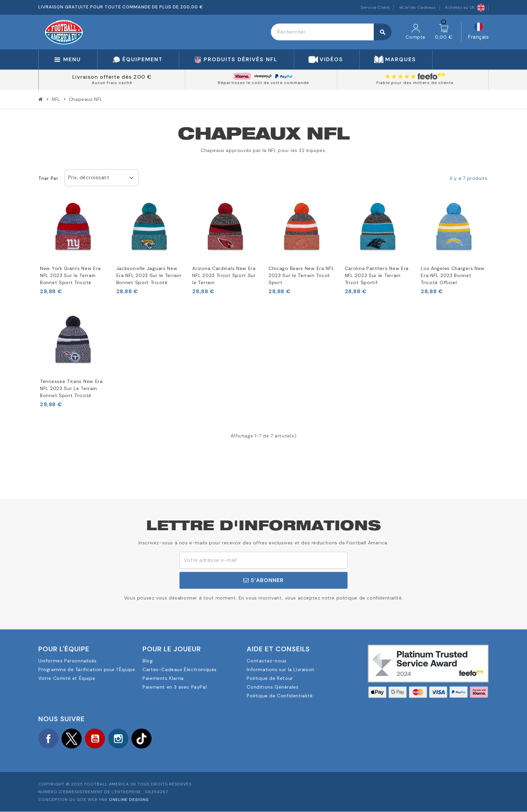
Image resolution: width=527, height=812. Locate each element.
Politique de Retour (270, 678)
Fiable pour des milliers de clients (415, 83)
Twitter (72, 739)
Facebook (48, 739)
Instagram (119, 739)
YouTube (95, 739)
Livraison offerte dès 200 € (112, 77)
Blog (148, 661)
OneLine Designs (129, 800)
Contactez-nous (267, 661)
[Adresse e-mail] (263, 560)
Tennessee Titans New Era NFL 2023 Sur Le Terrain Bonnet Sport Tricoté (71, 388)
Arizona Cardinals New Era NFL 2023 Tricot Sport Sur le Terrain (224, 275)
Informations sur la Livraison (280, 669)
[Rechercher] (331, 32)
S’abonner (263, 580)
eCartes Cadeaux (418, 7)
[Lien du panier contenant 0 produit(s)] (444, 32)
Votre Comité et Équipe (67, 678)
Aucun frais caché (112, 83)
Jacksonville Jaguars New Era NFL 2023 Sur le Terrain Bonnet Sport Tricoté (149, 275)
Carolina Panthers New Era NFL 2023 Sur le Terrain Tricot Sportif (377, 275)
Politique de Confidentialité (280, 696)
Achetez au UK (465, 7)
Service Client (375, 7)
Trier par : (50, 178)
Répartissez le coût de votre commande (263, 83)
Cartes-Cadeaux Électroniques (180, 669)
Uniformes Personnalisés (68, 661)
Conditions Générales (273, 687)
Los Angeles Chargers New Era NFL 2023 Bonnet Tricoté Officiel (453, 275)
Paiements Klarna (163, 678)
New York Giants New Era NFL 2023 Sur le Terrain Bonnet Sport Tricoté (70, 275)
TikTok (143, 739)
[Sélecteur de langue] (478, 32)
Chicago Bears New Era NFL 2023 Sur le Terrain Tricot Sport (301, 275)
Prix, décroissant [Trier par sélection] (89, 178)
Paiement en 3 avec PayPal (175, 687)
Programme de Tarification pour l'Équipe (87, 669)
